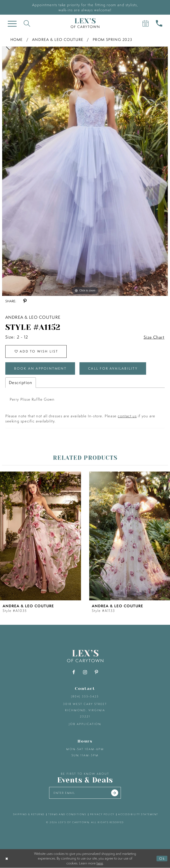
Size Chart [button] (154, 337)
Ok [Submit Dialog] (162, 858)
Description (21, 383)
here (100, 863)
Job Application (85, 724)
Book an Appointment (41, 369)
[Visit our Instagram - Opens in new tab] (85, 672)
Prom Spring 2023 (113, 39)
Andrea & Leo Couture (58, 39)
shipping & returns (29, 814)
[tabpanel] (85, 171)
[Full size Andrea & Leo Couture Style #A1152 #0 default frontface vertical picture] (85, 171)
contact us (127, 416)
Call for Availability (113, 369)
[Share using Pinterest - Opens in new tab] (25, 301)
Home (17, 39)
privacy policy (102, 814)
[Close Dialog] (7, 859)
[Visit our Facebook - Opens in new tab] (74, 672)
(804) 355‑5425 (85, 697)
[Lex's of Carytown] (85, 23)
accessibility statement (138, 814)
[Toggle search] (27, 23)
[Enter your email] (85, 793)
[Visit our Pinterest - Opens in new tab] (96, 672)
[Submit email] (115, 793)
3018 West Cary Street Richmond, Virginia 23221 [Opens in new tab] (85, 710)
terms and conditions (67, 814)
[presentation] (41, 536)
